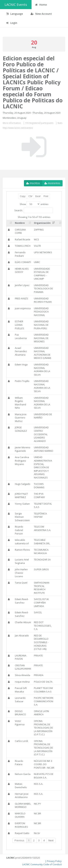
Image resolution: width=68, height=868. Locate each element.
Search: (34, 210)
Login (12, 23)
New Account (41, 14)
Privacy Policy (54, 861)
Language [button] (15, 14)
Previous (19, 840)
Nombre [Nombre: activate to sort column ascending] (20, 223)
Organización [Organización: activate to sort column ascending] (42, 223)
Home (41, 5)
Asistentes (52, 183)
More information (12, 123)
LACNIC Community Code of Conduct (42, 864)
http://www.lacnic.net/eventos (18, 128)
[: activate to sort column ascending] (10, 223)
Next (51, 840)
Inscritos (33, 183)
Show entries (34, 204)
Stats (60, 123)
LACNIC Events (16, 5)
